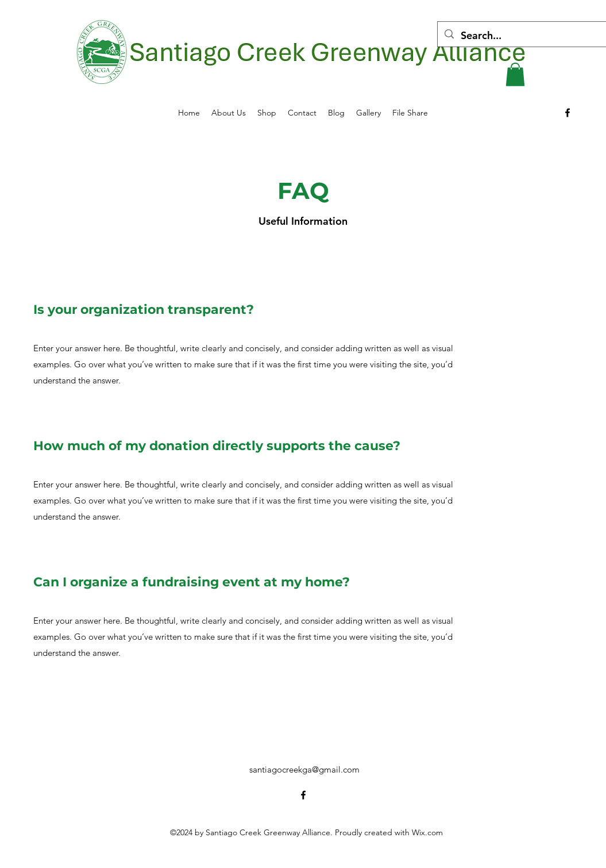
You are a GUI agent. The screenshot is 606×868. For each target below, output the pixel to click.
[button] (515, 74)
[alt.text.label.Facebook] (568, 113)
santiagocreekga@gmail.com (304, 769)
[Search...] (524, 36)
